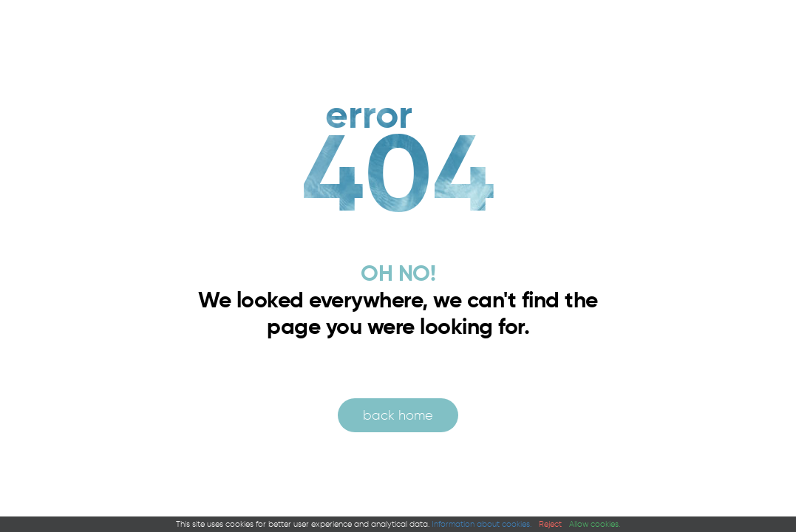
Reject (550, 524)
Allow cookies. (595, 524)
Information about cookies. (482, 524)
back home (398, 415)
